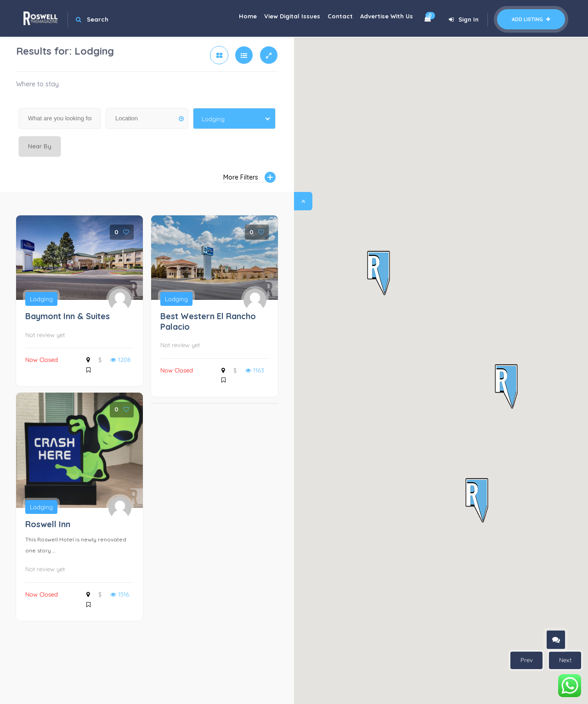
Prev (527, 660)
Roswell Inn (48, 524)
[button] (379, 273)
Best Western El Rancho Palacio (208, 321)
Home (232, 18)
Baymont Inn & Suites (68, 316)
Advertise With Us (384, 18)
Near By (40, 146)
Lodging (41, 299)
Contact (333, 18)
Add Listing (531, 19)
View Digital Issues (281, 18)
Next (565, 660)
